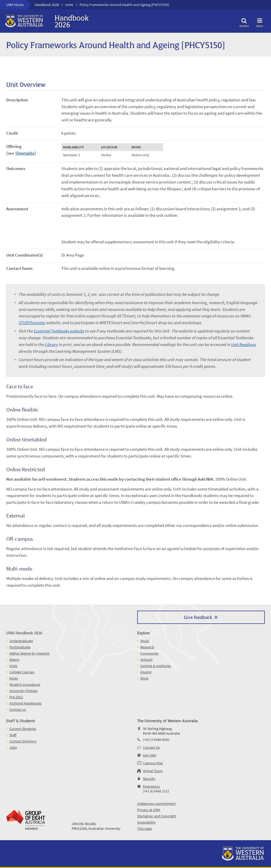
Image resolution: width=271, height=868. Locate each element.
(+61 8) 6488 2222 (156, 791)
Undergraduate (21, 641)
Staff (13, 735)
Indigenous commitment (156, 804)
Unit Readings (243, 344)
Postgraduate (20, 647)
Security (149, 779)
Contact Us (151, 747)
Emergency (151, 786)
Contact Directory (23, 741)
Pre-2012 (16, 697)
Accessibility (147, 822)
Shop (144, 678)
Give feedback (198, 617)
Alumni (146, 672)
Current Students (23, 729)
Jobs (13, 747)
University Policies (23, 691)
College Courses (22, 672)
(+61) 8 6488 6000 (156, 740)
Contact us (18, 709)
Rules (14, 678)
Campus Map (153, 763)
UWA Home (15, 5)
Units (69, 5)
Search (244, 22)
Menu (260, 22)
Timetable (25, 153)
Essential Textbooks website (59, 331)
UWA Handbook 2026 (24, 633)
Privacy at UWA (149, 810)
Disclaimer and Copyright (157, 816)
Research (147, 647)
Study (145, 641)
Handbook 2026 (47, 5)
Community (150, 653)
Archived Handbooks (25, 703)
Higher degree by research (29, 653)
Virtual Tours (153, 771)
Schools (146, 660)
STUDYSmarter (32, 323)
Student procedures (25, 684)
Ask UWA (150, 755)
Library (51, 344)
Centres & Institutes (156, 666)
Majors (14, 660)
